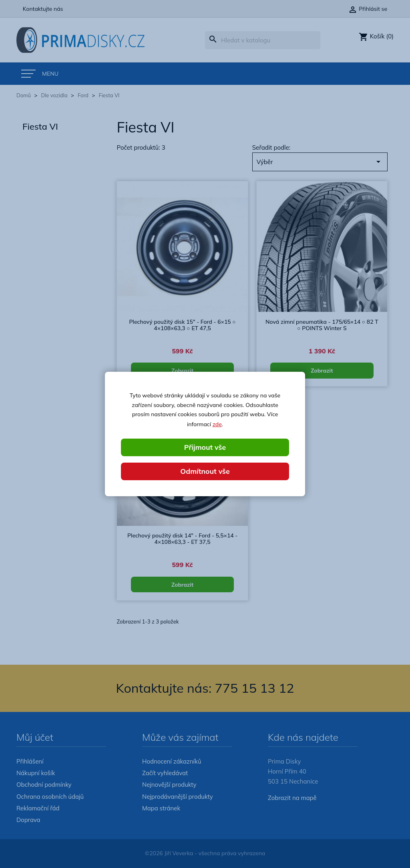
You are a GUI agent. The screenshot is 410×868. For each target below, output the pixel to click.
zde (217, 424)
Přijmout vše (205, 447)
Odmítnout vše (205, 471)
